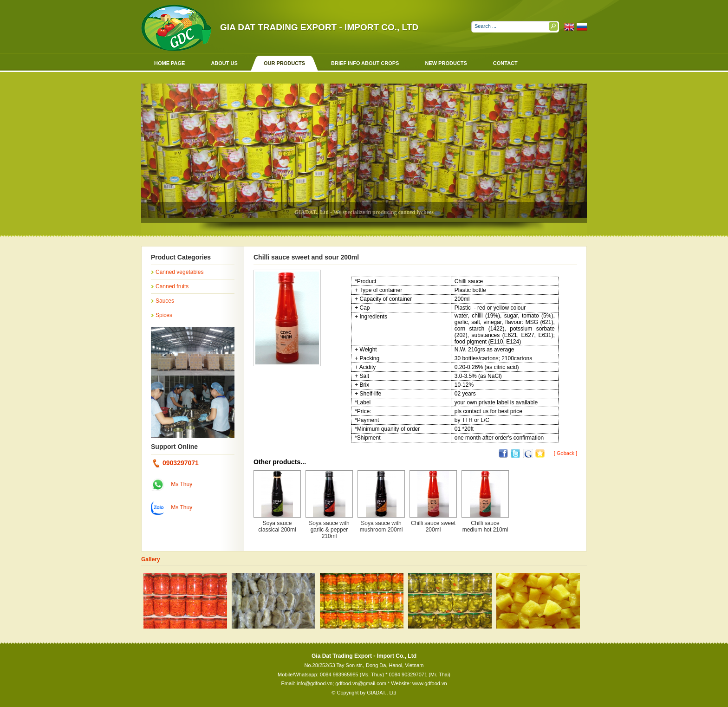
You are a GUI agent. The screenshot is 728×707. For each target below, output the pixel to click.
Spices (164, 315)
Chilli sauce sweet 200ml (433, 526)
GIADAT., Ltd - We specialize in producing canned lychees (364, 212)
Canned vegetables (179, 272)
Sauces (165, 301)
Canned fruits (172, 286)
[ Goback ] (565, 453)
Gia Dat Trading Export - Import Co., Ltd (319, 27)
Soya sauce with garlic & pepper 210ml (329, 530)
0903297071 (176, 463)
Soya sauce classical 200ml (277, 526)
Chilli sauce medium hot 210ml (485, 526)
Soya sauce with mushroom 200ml (381, 526)
